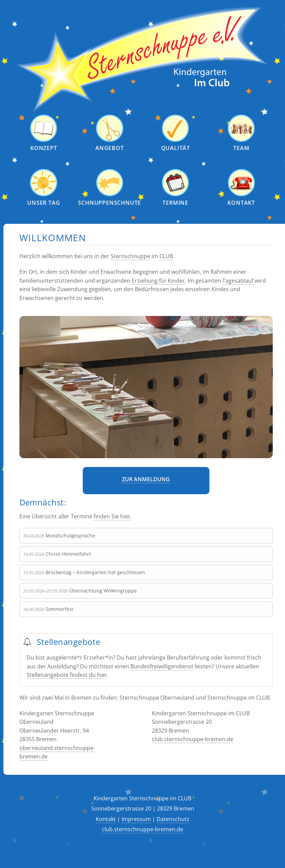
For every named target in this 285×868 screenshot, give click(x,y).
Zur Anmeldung (146, 479)
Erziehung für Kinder (158, 280)
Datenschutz (173, 819)
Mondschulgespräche (70, 535)
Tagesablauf (238, 280)
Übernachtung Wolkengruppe (103, 590)
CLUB (166, 256)
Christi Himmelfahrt (68, 554)
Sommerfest (59, 609)
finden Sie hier (112, 516)
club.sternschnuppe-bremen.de (193, 739)
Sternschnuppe (130, 256)
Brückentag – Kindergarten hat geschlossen (95, 572)
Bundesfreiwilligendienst (162, 666)
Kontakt (106, 819)
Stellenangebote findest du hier (67, 675)
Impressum (136, 819)
